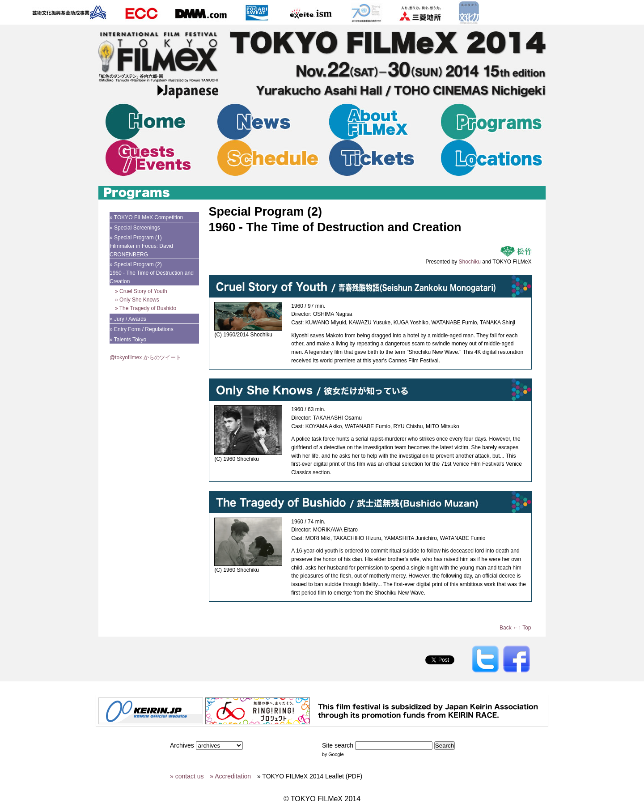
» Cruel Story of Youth (141, 291)
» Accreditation (230, 776)
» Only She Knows (137, 300)
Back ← (509, 628)
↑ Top (525, 628)
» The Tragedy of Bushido (146, 308)
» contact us (187, 776)
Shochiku (470, 262)
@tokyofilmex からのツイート (145, 357)
